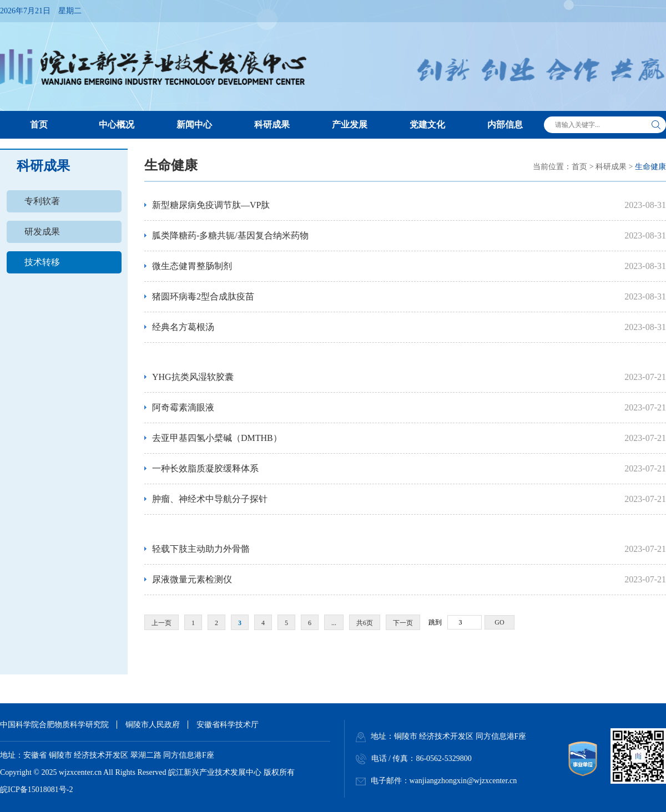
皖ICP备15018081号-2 (36, 790)
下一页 (403, 623)
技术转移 (42, 262)
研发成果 (42, 232)
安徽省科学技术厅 (228, 725)
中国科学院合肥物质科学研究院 (54, 725)
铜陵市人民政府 (153, 725)
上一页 (162, 623)
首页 (579, 167)
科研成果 (611, 167)
